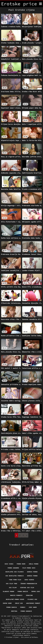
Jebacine (29, 595)
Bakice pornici (16, 595)
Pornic (23, 607)
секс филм (33, 607)
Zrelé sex (19, 603)
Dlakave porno (8, 591)
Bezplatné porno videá (15, 599)
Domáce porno (32, 572)
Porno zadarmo (13, 568)
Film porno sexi (29, 568)
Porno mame (21, 564)
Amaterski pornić (33, 603)
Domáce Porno (32, 576)
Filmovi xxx (32, 599)
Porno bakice (23, 591)
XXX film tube (12, 584)
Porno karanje (26, 611)
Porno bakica (12, 607)
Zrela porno (34, 564)
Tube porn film (15, 580)
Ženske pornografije (29, 584)
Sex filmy (13, 588)
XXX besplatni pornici (15, 576)
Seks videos (29, 580)
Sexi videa (9, 564)
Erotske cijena (13, 637)
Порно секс (36, 591)
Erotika (14, 611)
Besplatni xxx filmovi (15, 572)
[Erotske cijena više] (40, 4)
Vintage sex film (27, 588)
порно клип (7, 603)
